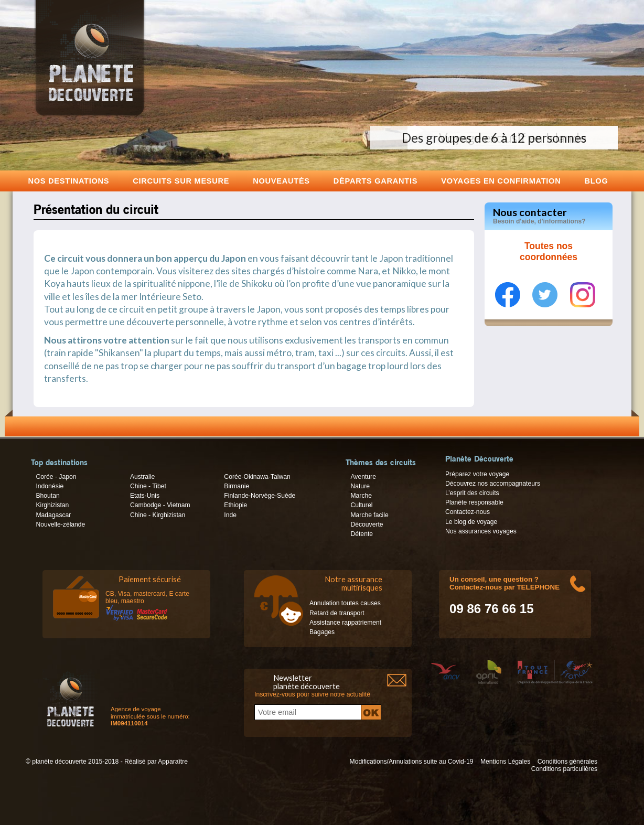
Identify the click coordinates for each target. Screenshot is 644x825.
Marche (361, 496)
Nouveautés (281, 181)
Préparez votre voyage (477, 474)
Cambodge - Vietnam (160, 505)
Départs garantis (375, 181)
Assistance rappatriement (345, 623)
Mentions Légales (505, 762)
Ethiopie (235, 505)
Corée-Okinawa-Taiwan (257, 477)
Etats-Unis (145, 496)
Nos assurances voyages (481, 531)
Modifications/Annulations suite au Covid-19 (412, 762)
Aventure (363, 477)
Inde (230, 515)
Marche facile (369, 515)
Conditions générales (567, 762)
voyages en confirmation (501, 181)
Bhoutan (47, 496)
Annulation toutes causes (345, 603)
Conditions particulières (564, 769)
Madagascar (53, 515)
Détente (362, 534)
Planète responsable (474, 502)
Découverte (367, 524)
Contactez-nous (468, 512)
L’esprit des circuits (472, 493)
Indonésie (50, 486)
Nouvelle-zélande (60, 524)
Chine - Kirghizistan (158, 515)
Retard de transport (337, 613)
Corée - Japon (56, 477)
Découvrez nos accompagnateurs (493, 484)
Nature (360, 486)
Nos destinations (69, 181)
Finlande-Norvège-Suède (260, 496)
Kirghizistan (52, 505)
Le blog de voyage (471, 522)
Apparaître (173, 762)
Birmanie (237, 486)
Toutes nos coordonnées (549, 252)
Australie (142, 477)
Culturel (361, 505)
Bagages (322, 632)
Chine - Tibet (148, 486)
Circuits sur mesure (181, 181)
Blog (596, 181)
